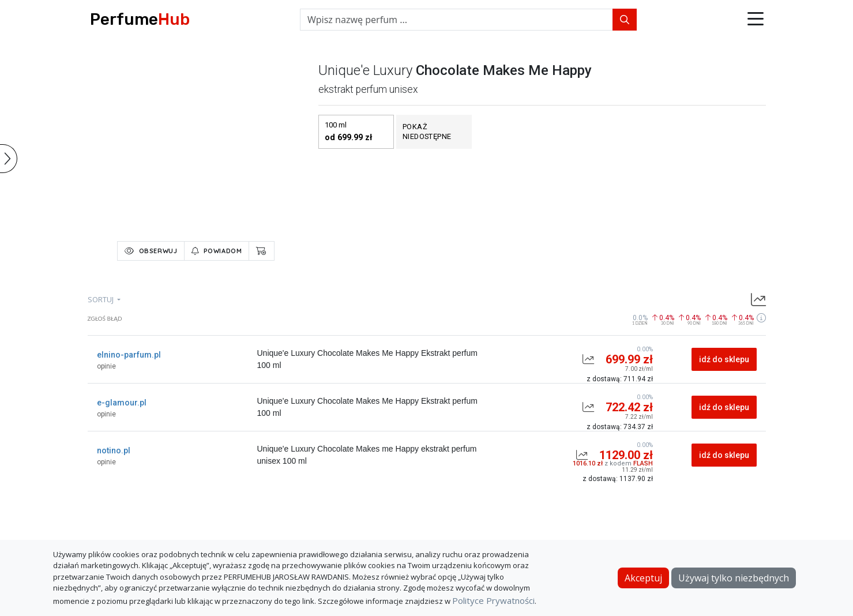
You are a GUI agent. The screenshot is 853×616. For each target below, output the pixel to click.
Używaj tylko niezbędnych (734, 578)
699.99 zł (629, 359)
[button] (756, 20)
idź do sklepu (724, 359)
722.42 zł (629, 407)
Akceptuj (643, 578)
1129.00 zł (626, 455)
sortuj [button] (102, 299)
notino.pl (114, 450)
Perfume (140, 19)
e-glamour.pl (122, 403)
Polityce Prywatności (493, 600)
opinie (106, 366)
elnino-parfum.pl (129, 355)
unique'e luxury (365, 70)
